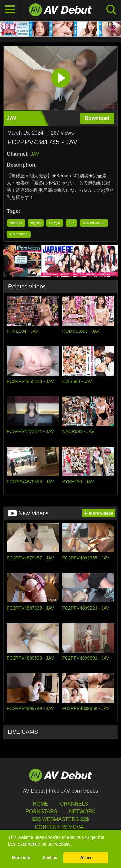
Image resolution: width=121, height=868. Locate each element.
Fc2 (71, 223)
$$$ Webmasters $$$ (60, 819)
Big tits (36, 223)
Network (82, 812)
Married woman (94, 223)
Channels (74, 804)
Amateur (16, 223)
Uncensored (19, 234)
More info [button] (21, 858)
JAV (35, 154)
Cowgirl (55, 223)
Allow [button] (86, 858)
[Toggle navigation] (10, 10)
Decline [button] (50, 858)
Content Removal (60, 827)
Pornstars (41, 812)
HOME (41, 804)
